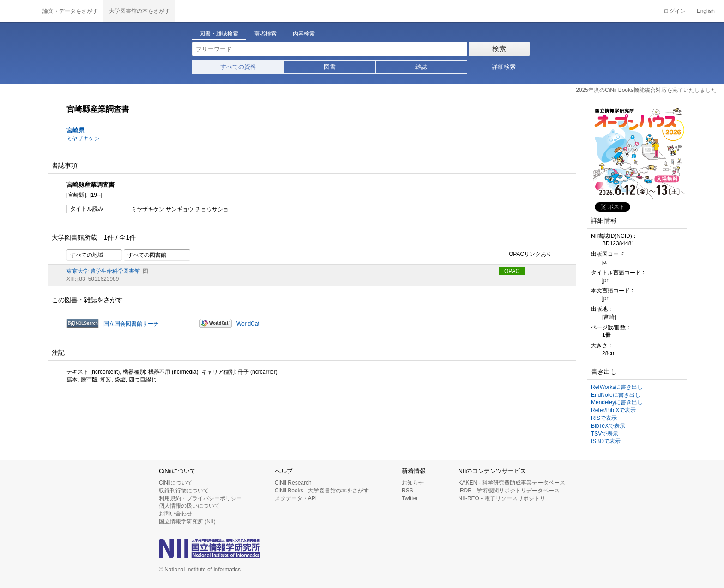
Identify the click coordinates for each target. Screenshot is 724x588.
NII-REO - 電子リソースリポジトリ (502, 498)
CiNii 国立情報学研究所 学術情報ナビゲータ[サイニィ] (18, 11)
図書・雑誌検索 (219, 34)
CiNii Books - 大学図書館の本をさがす (322, 491)
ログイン (675, 11)
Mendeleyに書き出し (617, 402)
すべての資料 (238, 67)
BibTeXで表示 (608, 426)
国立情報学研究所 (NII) (187, 521)
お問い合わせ (175, 514)
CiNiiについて (176, 483)
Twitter (410, 498)
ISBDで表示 (606, 441)
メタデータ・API (296, 498)
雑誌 (421, 67)
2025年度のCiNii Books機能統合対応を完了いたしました (646, 90)
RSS (407, 491)
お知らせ (413, 483)
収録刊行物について (184, 491)
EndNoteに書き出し (616, 395)
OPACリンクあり (525, 255)
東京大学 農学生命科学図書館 (103, 271)
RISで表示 (604, 418)
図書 (330, 67)
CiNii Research (293, 483)
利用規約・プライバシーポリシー (200, 498)
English (706, 11)
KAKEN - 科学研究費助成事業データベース (512, 483)
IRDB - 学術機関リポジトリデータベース (509, 491)
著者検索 (265, 34)
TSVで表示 (605, 434)
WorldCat (248, 324)
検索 (499, 49)
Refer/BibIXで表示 (613, 410)
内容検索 (304, 34)
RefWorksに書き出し (617, 387)
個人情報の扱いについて (189, 506)
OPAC (512, 271)
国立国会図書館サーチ (131, 324)
